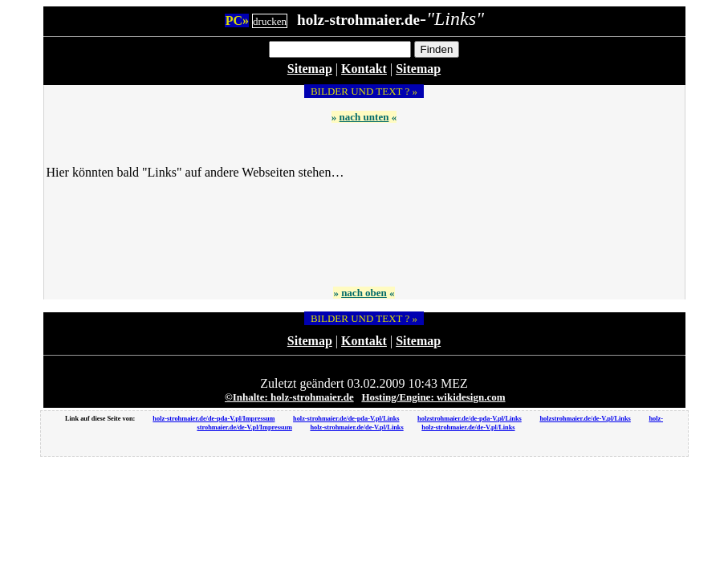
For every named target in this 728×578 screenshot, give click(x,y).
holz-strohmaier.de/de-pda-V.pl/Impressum (214, 419)
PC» (237, 20)
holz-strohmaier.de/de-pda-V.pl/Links (346, 419)
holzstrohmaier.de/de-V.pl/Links (585, 419)
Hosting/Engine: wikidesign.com (433, 397)
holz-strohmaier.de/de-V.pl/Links (356, 427)
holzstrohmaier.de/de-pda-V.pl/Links (470, 419)
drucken (270, 21)
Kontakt (364, 69)
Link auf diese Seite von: (101, 419)
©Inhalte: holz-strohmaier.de (289, 397)
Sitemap (310, 69)
